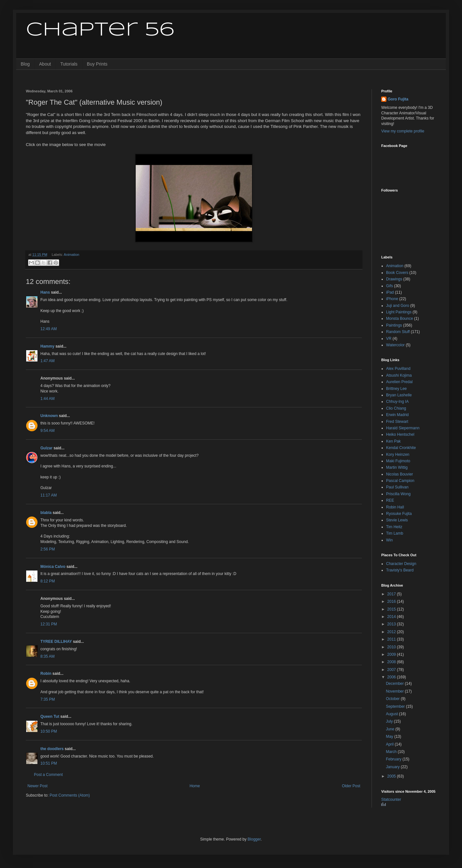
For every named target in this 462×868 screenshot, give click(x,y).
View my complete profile (403, 131)
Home (195, 786)
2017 (392, 594)
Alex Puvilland (398, 369)
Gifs (389, 286)
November (395, 691)
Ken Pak (393, 441)
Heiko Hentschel (400, 434)
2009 (392, 654)
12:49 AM (49, 329)
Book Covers (397, 273)
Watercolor (395, 345)
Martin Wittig (397, 467)
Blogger (254, 839)
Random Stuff (398, 332)
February (394, 759)
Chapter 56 (100, 30)
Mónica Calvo (53, 567)
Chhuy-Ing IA (397, 402)
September (396, 706)
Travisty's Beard (400, 570)
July (390, 721)
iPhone (392, 299)
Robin (46, 674)
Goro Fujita (398, 99)
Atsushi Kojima (399, 375)
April (390, 744)
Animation (71, 255)
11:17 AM (49, 495)
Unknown (49, 416)
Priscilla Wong (398, 494)
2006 (392, 677)
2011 (392, 639)
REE (390, 500)
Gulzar (46, 448)
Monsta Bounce (399, 319)
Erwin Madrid (397, 415)
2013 (392, 624)
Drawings (394, 279)
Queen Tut (50, 716)
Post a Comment (48, 775)
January (393, 767)
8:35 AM (47, 656)
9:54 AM (47, 431)
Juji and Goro (398, 306)
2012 (392, 632)
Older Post (351, 786)
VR (389, 339)
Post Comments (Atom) (70, 795)
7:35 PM (48, 699)
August (392, 714)
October (393, 699)
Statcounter (391, 800)
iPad (390, 292)
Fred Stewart (397, 422)
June (390, 729)
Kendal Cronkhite (401, 448)
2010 (392, 647)
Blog (25, 64)
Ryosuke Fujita (399, 514)
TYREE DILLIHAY (56, 642)
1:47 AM (47, 361)
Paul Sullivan (397, 487)
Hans (45, 292)
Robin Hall (395, 507)
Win (389, 540)
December (395, 684)
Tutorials (69, 64)
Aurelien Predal (399, 382)
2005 (392, 776)
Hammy (47, 346)
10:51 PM (49, 763)
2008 (392, 662)
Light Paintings (399, 312)
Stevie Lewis (397, 520)
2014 (392, 617)
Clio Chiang (396, 408)
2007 (392, 670)
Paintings (394, 325)
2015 (392, 609)
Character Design (401, 564)
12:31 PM (49, 624)
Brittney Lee (396, 389)
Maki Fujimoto (398, 461)
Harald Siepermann (403, 428)
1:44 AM (47, 399)
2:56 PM (48, 549)
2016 (392, 601)
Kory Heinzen (398, 455)
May (390, 737)
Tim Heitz (394, 527)
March (392, 752)
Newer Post (37, 786)
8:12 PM (48, 581)
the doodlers (52, 749)
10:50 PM (49, 731)
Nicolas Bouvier (399, 474)
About (45, 64)
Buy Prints (97, 64)
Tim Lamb (395, 533)
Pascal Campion (400, 481)
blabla (46, 513)
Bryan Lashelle (399, 395)
